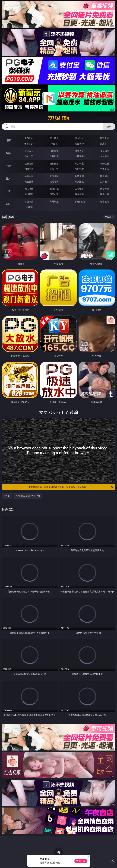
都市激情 (29, 189)
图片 (8, 178)
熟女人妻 (29, 156)
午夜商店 (29, 201)
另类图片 (104, 182)
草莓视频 (54, 201)
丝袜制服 (54, 156)
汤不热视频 (79, 201)
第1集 (7, 496)
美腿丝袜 (29, 182)
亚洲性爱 (29, 163)
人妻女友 (79, 189)
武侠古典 (104, 189)
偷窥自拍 (29, 176)
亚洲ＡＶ (29, 151)
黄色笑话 (79, 194)
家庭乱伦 (54, 189)
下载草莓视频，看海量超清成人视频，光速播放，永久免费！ (71, 487)
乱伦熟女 (79, 169)
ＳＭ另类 (104, 156)
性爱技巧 (104, 194)
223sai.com (58, 118)
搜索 (109, 126)
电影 (8, 166)
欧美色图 (79, 176)
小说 (8, 191)
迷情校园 (29, 194)
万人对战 (79, 138)
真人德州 (54, 138)
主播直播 (79, 156)
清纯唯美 (54, 182)
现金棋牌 (79, 144)
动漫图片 (104, 176)
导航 (8, 204)
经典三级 (54, 169)
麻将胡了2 (29, 144)
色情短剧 (29, 207)
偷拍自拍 (54, 163)
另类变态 (104, 169)
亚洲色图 (54, 176)
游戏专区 (104, 138)
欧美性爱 (104, 163)
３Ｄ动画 (104, 151)
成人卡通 (79, 163)
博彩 (8, 140)
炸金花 (54, 144)
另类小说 (54, 194)
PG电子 (29, 138)
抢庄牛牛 (104, 144)
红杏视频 (104, 201)
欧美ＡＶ (79, 151)
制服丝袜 (29, 169)
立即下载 (81, 861)
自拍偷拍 (54, 151)
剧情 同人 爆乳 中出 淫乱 (28, 496)
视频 (8, 153)
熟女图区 (79, 182)
